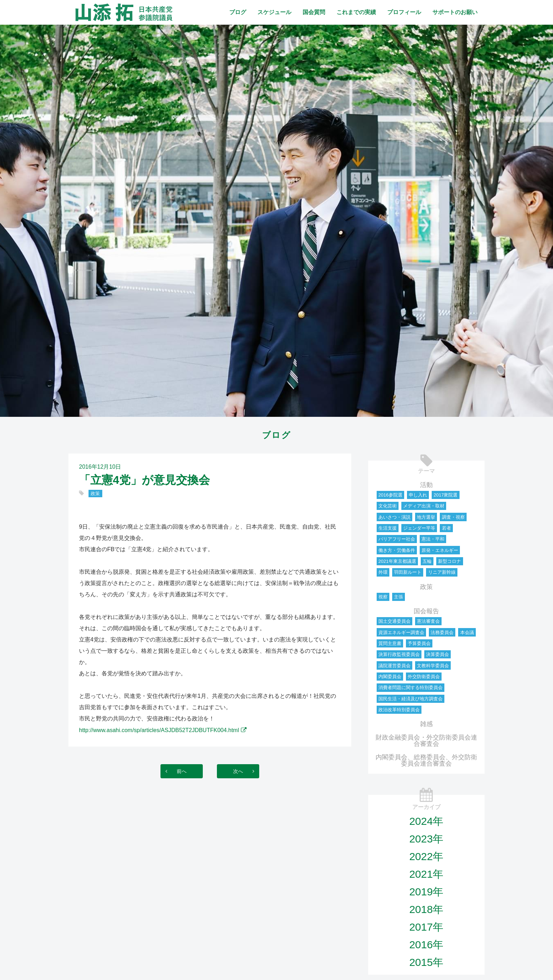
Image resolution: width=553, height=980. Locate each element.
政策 (95, 494)
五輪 (427, 561)
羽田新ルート (408, 572)
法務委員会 (442, 632)
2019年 (426, 892)
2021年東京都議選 (397, 561)
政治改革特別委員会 (399, 710)
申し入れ (418, 495)
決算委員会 (437, 654)
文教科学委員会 (433, 666)
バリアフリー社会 (397, 539)
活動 (426, 485)
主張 (399, 597)
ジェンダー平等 (419, 528)
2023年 (426, 839)
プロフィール (404, 12)
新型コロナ (449, 561)
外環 (383, 572)
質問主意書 (390, 643)
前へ (175, 771)
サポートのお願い (455, 12)
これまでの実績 (356, 12)
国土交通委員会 (394, 621)
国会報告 (426, 611)
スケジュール (274, 12)
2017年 (426, 927)
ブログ (238, 12)
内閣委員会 (390, 677)
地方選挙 (426, 517)
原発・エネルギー (440, 550)
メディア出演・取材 (424, 506)
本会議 (467, 632)
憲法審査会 (428, 621)
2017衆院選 (445, 495)
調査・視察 (453, 517)
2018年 (426, 909)
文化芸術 (388, 506)
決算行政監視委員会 (399, 654)
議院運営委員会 (394, 666)
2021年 (426, 874)
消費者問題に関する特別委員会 (411, 687)
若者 (446, 528)
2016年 (426, 945)
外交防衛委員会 (424, 677)
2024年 (426, 821)
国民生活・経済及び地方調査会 (411, 699)
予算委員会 (419, 643)
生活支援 (388, 528)
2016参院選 (390, 495)
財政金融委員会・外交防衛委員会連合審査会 (426, 741)
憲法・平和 (433, 539)
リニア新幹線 (442, 572)
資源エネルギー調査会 (401, 632)
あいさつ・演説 (394, 517)
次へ (245, 771)
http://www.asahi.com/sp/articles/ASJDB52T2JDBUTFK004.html (159, 730)
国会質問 (314, 12)
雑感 (426, 724)
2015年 (426, 962)
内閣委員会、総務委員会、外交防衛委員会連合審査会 (426, 760)
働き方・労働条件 (397, 550)
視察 (383, 597)
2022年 (426, 856)
